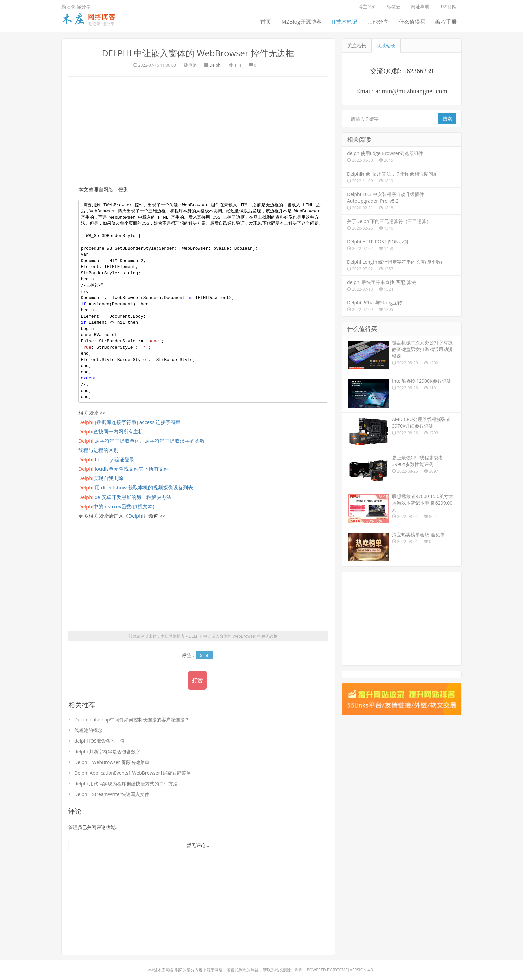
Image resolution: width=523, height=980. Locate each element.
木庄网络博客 (173, 636)
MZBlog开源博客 (301, 22)
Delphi (215, 65)
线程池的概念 (88, 730)
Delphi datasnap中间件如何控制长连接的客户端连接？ (132, 720)
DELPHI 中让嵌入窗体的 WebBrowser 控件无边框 (198, 53)
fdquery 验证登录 (106, 459)
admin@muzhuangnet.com (411, 91)
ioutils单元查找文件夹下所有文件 (124, 469)
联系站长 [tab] (386, 46)
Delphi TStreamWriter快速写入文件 (112, 794)
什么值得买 (412, 22)
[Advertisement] (198, 130)
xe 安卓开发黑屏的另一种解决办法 (125, 497)
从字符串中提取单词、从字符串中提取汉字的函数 (142, 441)
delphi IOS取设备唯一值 (100, 741)
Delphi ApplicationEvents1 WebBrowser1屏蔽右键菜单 (133, 773)
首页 (266, 22)
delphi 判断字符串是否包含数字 (107, 752)
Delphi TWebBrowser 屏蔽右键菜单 (112, 762)
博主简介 (367, 7)
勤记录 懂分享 (76, 7)
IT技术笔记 (344, 22)
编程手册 (446, 22)
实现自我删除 (101, 478)
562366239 (418, 71)
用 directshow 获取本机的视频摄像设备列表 (136, 487)
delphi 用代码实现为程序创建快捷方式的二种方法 (126, 784)
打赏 (197, 680)
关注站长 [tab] (357, 46)
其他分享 (378, 22)
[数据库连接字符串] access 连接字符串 (130, 422)
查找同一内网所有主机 (111, 431)
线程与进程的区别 (98, 450)
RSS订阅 (448, 7)
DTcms (341, 970)
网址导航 (420, 7)
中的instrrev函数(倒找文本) (116, 506)
